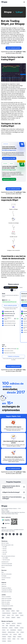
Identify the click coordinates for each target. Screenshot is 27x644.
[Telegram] (3, 534)
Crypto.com (15, 613)
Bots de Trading (5, 543)
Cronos (4, 630)
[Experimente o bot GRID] (9, 158)
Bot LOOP (5, 552)
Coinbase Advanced (6, 613)
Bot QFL (5, 554)
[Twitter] (14, 534)
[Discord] (21, 534)
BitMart (19, 618)
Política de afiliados (6, 604)
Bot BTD (5, 550)
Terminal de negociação (7, 564)
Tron (18, 639)
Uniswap (4, 641)
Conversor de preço (6, 578)
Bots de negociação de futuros (8, 556)
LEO (11, 634)
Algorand (8, 623)
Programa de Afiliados (6, 588)
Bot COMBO (5, 558)
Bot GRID (5, 547)
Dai (8, 630)
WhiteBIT (13, 618)
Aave (3, 623)
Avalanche (19, 623)
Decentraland (13, 630)
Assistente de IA (5, 562)
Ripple (14, 637)
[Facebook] (10, 534)
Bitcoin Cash (5, 628)
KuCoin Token (5, 634)
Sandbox (19, 637)
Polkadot (4, 637)
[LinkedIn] (3, 538)
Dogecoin (20, 630)
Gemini (9, 615)
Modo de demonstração (7, 565)
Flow (18, 632)
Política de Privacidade (7, 598)
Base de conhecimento (7, 574)
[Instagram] (17, 534)
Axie (3, 626)
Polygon (9, 637)
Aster (3, 611)
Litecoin (15, 634)
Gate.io (4, 615)
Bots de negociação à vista (7, 545)
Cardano (11, 628)
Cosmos (22, 628)
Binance (8, 611)
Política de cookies (6, 602)
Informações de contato (7, 592)
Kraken (17, 615)
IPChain (22, 632)
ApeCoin (14, 623)
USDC (22, 639)
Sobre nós (4, 584)
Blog (3, 572)
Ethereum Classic (11, 632)
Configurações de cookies (7, 606)
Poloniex (8, 618)
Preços (3, 567)
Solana (9, 639)
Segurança (4, 586)
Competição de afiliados (7, 590)
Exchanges (4, 576)
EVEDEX (20, 613)
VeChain (9, 641)
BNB (7, 626)
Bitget (18, 611)
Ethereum (4, 632)
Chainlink (16, 628)
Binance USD (12, 626)
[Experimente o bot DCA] (9, 179)
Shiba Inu (4, 639)
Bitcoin (18, 626)
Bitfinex (13, 611)
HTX (13, 615)
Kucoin (22, 615)
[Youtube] (6, 534)
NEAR (20, 634)
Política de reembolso (6, 600)
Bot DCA (5, 549)
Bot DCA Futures (6, 560)
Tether (14, 639)
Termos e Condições (6, 597)
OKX (3, 618)
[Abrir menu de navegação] (24, 2)
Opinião (3, 579)
